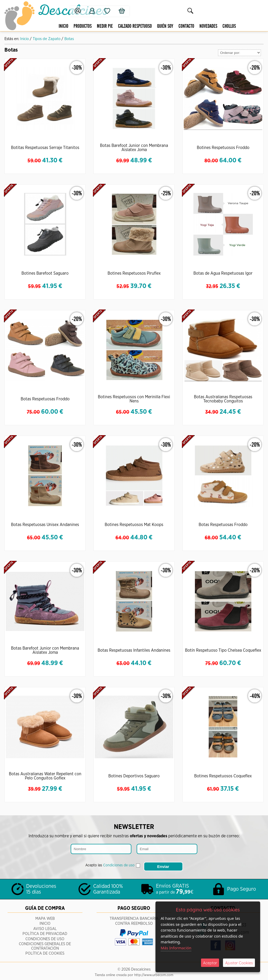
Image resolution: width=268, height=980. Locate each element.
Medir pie (99, 26)
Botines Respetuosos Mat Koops (134, 525)
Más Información (176, 948)
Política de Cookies (45, 951)
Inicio (57, 26)
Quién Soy (159, 26)
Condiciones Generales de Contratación (45, 944)
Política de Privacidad (45, 931)
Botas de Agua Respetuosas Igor (223, 273)
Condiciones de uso (119, 864)
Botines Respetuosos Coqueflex (223, 776)
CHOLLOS (223, 26)
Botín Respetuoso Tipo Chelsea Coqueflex (223, 650)
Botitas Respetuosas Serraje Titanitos (45, 148)
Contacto (180, 26)
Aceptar (210, 963)
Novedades (202, 26)
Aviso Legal (45, 926)
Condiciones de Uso (45, 936)
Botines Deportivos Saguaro (134, 776)
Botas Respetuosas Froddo (45, 399)
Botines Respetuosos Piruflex (134, 273)
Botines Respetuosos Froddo (223, 148)
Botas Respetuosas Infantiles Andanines (134, 650)
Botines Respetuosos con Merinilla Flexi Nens (134, 399)
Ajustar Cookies (239, 963)
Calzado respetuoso (129, 26)
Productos (77, 26)
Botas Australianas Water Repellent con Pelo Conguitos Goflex (45, 776)
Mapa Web (45, 916)
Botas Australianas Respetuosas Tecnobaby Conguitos (223, 399)
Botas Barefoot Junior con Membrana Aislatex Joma (134, 148)
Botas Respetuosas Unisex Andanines (45, 525)
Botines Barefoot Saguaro (45, 273)
